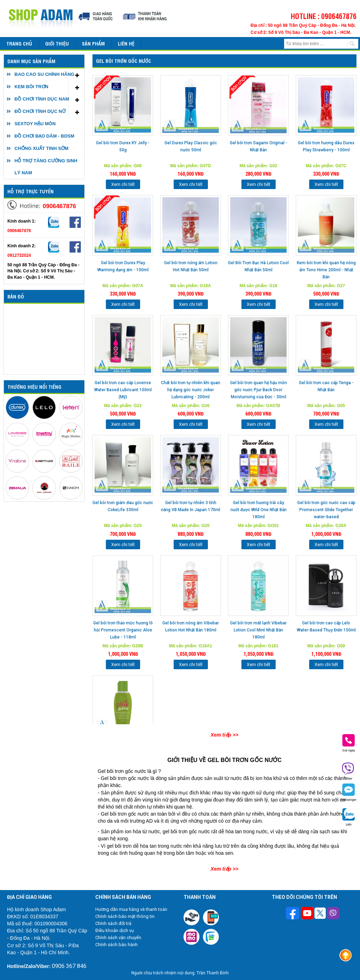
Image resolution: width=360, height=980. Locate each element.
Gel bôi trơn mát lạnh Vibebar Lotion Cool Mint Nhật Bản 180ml (258, 630)
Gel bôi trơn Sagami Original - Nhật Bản (259, 146)
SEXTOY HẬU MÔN (35, 124)
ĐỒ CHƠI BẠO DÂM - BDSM (44, 136)
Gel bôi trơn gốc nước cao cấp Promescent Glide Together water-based (326, 510)
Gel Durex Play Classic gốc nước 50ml (191, 146)
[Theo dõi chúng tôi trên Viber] (333, 914)
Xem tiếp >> (225, 735)
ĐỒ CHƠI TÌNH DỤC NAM (42, 99)
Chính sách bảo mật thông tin (125, 916)
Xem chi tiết (123, 184)
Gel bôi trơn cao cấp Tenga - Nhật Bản (326, 386)
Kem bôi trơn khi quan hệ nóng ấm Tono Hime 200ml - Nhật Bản (326, 270)
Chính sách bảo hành (116, 945)
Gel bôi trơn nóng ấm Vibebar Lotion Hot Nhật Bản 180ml (191, 627)
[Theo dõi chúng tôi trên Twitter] (320, 914)
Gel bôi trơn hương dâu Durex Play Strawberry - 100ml (326, 146)
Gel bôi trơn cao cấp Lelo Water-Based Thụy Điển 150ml (326, 627)
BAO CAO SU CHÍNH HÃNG (44, 74)
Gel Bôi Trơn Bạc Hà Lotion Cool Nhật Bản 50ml (258, 266)
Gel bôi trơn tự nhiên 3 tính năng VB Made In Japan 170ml (191, 506)
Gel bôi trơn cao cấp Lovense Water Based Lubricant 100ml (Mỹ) (123, 390)
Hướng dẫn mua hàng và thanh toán (131, 909)
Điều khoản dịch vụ (115, 930)
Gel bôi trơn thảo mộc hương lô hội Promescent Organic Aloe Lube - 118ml (123, 630)
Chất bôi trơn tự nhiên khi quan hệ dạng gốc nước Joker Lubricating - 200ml (191, 390)
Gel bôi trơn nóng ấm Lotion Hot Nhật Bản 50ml (191, 266)
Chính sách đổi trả (113, 923)
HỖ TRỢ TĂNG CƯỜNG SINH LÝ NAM (46, 167)
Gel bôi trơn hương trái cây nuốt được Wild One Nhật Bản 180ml (259, 510)
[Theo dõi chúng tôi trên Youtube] (307, 914)
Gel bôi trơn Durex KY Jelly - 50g (123, 146)
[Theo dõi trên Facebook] (293, 914)
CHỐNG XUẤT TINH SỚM (41, 148)
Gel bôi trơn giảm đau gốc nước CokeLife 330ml (123, 506)
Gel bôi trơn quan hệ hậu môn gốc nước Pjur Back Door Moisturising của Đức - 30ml (259, 390)
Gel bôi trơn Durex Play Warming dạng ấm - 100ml (123, 266)
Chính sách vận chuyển (118, 937)
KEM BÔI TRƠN (31, 87)
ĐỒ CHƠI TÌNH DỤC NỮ (40, 111)
